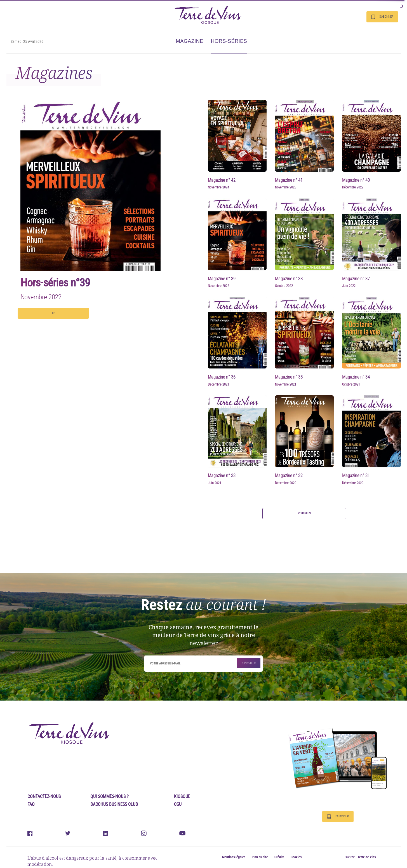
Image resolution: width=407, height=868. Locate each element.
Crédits (279, 857)
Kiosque (182, 796)
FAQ (31, 804)
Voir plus (304, 513)
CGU (178, 804)
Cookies (296, 857)
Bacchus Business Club (114, 804)
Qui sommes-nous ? (110, 796)
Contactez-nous (44, 796)
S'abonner (382, 17)
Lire (53, 313)
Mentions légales (234, 857)
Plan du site (260, 857)
